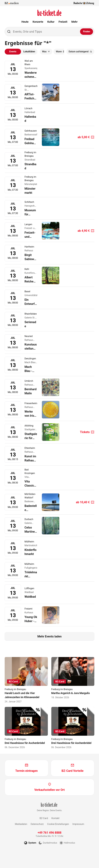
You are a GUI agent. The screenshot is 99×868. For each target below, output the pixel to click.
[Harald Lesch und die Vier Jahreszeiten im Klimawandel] (26, 680)
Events (13, 52)
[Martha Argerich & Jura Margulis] (73, 678)
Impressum (78, 824)
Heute (25, 22)
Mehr (75, 22)
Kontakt (55, 818)
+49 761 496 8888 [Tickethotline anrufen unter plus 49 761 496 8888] (50, 833)
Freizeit (63, 22)
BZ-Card (44, 818)
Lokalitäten (29, 52)
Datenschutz (37, 824)
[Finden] (87, 32)
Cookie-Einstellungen (58, 824)
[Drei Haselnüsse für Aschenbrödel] (26, 728)
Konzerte (38, 22)
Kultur (51, 22)
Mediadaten (21, 824)
